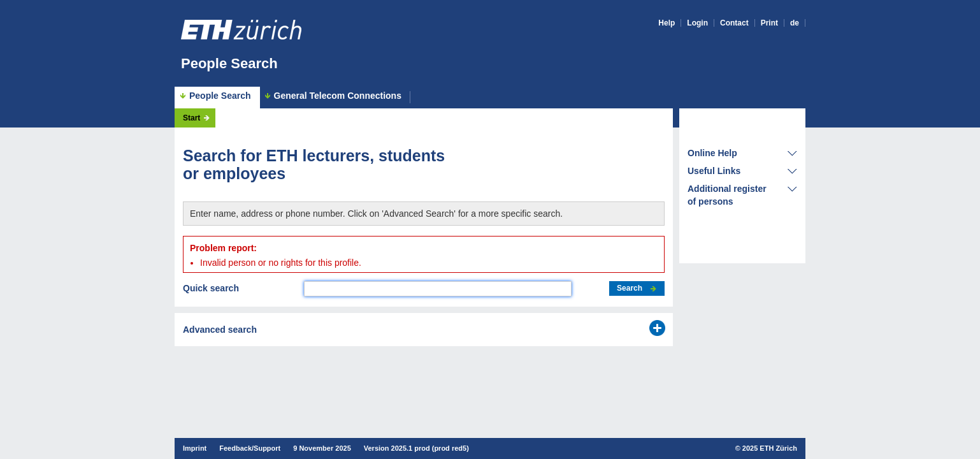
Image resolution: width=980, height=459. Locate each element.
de (795, 23)
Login (697, 23)
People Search (229, 63)
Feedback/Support (250, 448)
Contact (734, 23)
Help (667, 23)
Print (769, 23)
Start (191, 118)
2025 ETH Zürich (770, 448)
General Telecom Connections (338, 96)
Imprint (195, 448)
